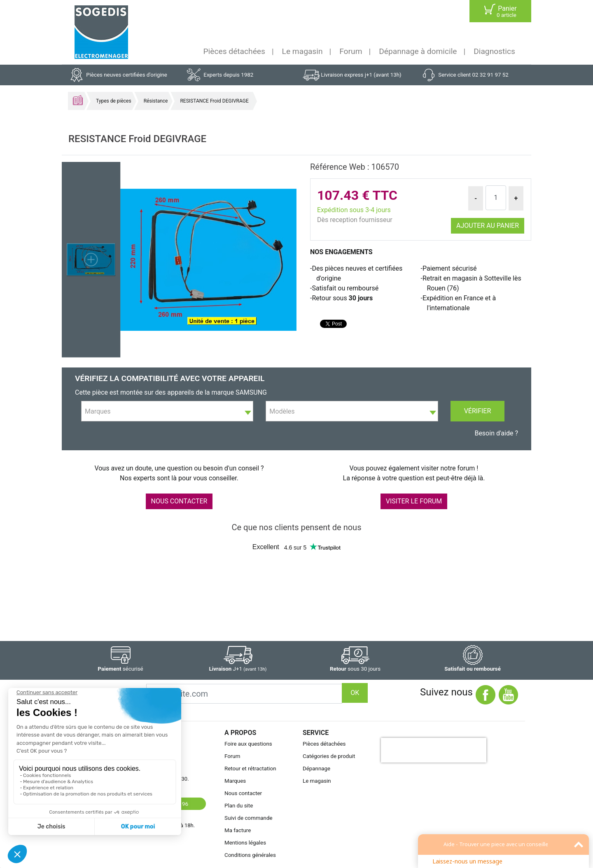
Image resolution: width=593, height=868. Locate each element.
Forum (351, 51)
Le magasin (302, 51)
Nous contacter (243, 793)
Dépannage (316, 769)
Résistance (156, 101)
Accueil (78, 100)
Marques (235, 781)
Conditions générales (250, 855)
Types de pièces (114, 101)
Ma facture (238, 830)
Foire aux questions (248, 744)
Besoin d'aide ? (496, 433)
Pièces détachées (234, 51)
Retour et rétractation (250, 769)
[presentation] (434, 750)
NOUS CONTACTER (179, 501)
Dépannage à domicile (418, 51)
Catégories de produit (329, 756)
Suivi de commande (249, 818)
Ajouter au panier (488, 226)
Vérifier (478, 411)
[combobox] (167, 411)
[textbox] (167, 412)
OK (355, 693)
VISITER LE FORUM (414, 501)
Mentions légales (245, 843)
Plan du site (239, 806)
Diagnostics (494, 51)
